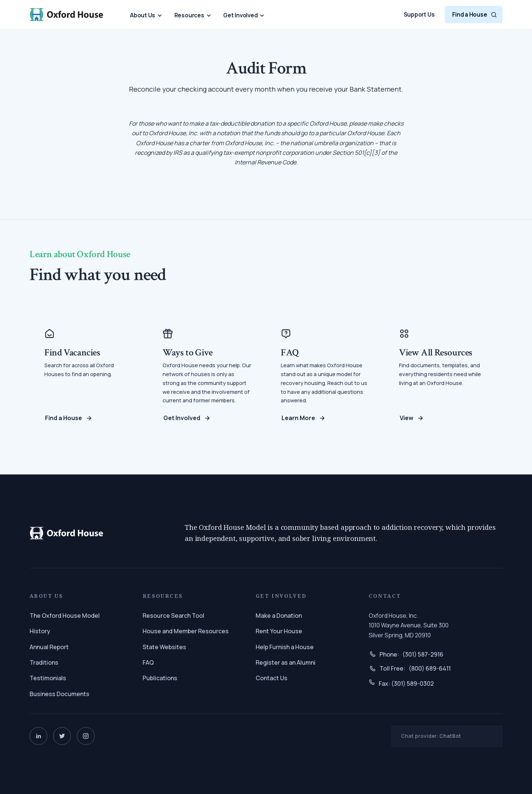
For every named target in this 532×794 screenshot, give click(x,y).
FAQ (148, 662)
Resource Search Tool (173, 616)
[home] (66, 14)
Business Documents (59, 694)
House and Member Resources (186, 631)
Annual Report (49, 647)
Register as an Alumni (286, 662)
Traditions (44, 662)
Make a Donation (279, 616)
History (40, 631)
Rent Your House (279, 631)
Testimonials (48, 678)
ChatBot (450, 736)
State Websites (164, 647)
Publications (160, 678)
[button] (144, 15)
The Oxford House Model (65, 616)
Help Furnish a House (285, 647)
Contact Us (272, 678)
